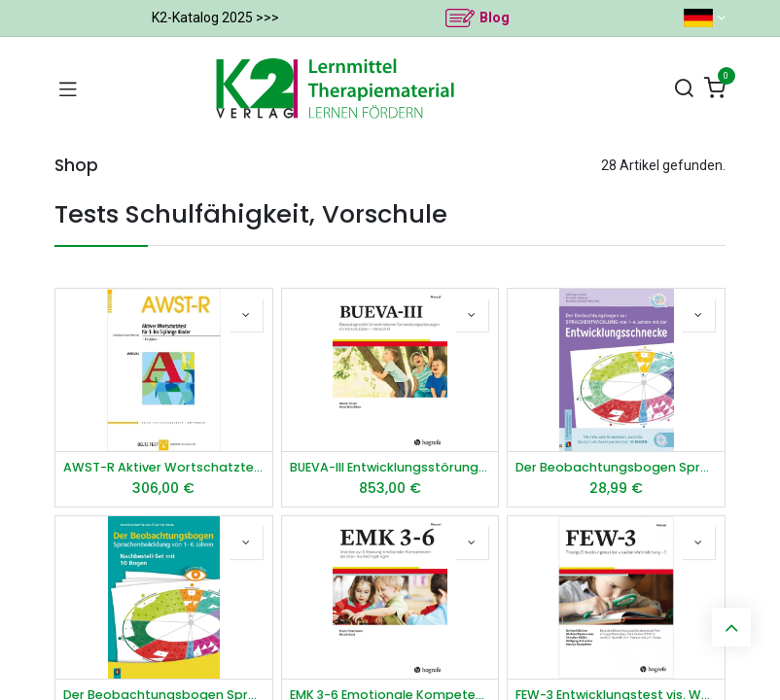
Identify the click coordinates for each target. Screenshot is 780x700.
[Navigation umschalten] (68, 88)
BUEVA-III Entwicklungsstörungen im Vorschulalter (390, 467)
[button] (246, 315)
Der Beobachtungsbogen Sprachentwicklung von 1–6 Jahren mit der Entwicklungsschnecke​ (616, 467)
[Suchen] (684, 89)
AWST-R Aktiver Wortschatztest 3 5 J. (164, 467)
